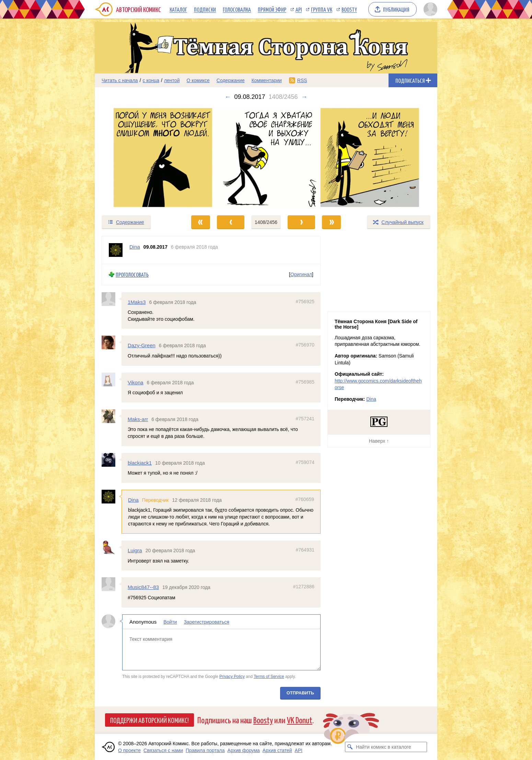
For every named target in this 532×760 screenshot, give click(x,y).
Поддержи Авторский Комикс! (149, 720)
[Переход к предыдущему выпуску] (138, 158)
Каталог (178, 9)
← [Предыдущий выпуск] (228, 97)
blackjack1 (140, 462)
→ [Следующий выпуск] (304, 97)
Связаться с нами (163, 750)
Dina (133, 500)
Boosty (349, 9)
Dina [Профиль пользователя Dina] (135, 247)
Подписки (205, 9)
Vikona (136, 382)
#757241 (305, 419)
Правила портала (205, 750)
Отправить (300, 693)
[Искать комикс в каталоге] (350, 747)
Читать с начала (120, 80)
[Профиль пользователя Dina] (116, 250)
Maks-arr (138, 419)
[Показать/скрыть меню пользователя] (429, 9)
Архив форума (244, 750)
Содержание (231, 80)
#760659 (305, 499)
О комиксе (198, 80)
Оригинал (301, 274)
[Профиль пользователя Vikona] (112, 379)
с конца (151, 80)
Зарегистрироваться (206, 622)
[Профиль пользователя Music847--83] (112, 584)
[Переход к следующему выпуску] (266, 158)
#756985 (305, 382)
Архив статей (277, 750)
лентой (172, 80)
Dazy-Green (142, 345)
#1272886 (304, 587)
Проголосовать (132, 275)
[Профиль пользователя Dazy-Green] (112, 342)
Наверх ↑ (379, 441)
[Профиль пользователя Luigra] (112, 547)
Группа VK (322, 9)
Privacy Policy (232, 677)
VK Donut (300, 720)
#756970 (305, 345)
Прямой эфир (272, 9)
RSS (302, 80)
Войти (170, 622)
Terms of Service (269, 677)
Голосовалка (237, 9)
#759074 (305, 462)
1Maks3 (137, 302)
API (299, 9)
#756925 (305, 301)
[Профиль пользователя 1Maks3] (112, 299)
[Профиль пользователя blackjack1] (112, 460)
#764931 (305, 550)
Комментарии (267, 80)
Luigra (135, 550)
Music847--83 (143, 587)
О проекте (129, 750)
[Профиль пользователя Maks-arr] (112, 416)
